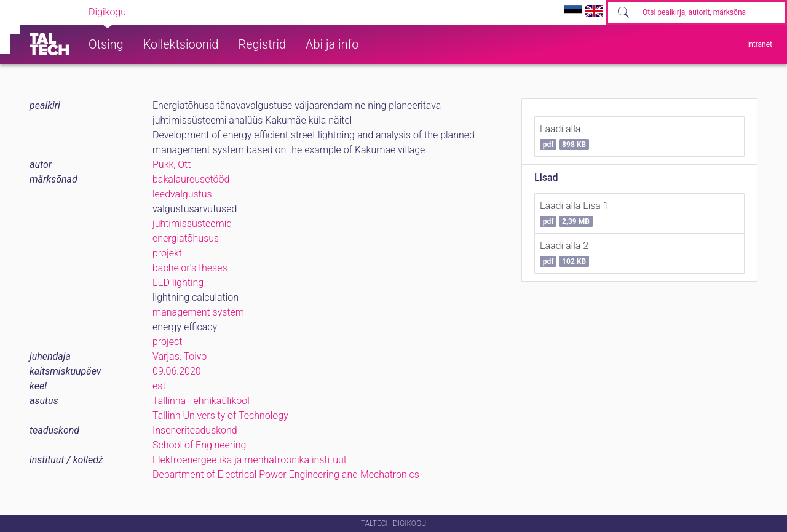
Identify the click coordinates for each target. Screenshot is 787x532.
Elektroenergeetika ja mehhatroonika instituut (250, 460)
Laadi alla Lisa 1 (574, 213)
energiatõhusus (186, 238)
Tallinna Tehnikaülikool (201, 401)
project (167, 342)
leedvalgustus (182, 194)
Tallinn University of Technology (220, 415)
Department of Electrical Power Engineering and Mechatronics (286, 474)
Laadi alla (564, 137)
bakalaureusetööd (191, 179)
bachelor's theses (190, 268)
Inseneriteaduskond (195, 430)
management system (198, 312)
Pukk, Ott (172, 165)
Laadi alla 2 (564, 253)
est (159, 386)
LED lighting (178, 283)
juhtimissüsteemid (192, 224)
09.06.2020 (177, 371)
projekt (167, 253)
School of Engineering (199, 445)
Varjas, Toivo (180, 356)
